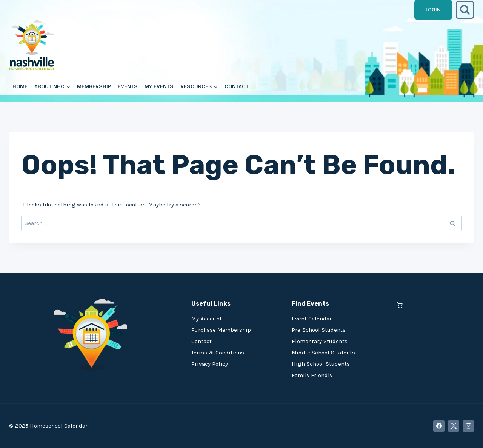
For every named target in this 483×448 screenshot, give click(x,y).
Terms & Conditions (218, 353)
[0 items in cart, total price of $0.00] (400, 305)
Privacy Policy (210, 364)
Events (128, 86)
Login (433, 10)
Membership (94, 86)
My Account (207, 319)
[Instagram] (468, 426)
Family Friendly (312, 375)
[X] (454, 426)
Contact (237, 86)
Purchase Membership (221, 330)
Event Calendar (312, 319)
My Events (159, 86)
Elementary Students (320, 341)
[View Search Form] (465, 10)
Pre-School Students (319, 330)
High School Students (321, 364)
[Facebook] (439, 426)
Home (20, 86)
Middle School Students (323, 353)
